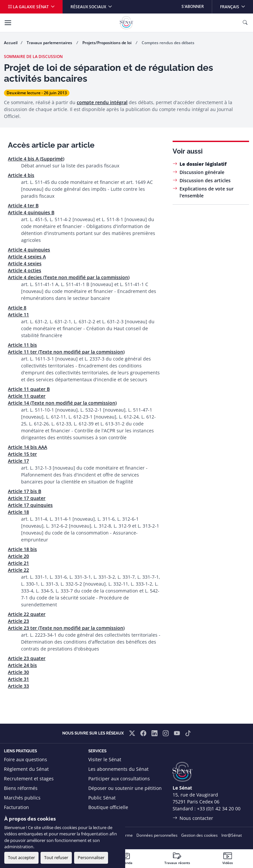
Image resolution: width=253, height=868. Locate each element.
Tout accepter (21, 857)
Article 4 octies (25, 270)
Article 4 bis (21, 175)
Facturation (16, 807)
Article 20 (18, 556)
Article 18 (18, 512)
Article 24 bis (22, 665)
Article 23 (18, 621)
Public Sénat (102, 798)
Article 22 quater (27, 614)
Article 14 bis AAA (28, 447)
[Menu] (8, 23)
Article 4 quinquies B (31, 212)
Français (236, 5)
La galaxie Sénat (29, 7)
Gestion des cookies (199, 835)
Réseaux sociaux (89, 7)
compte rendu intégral (102, 102)
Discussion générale (202, 172)
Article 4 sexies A (27, 257)
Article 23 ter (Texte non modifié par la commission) (66, 628)
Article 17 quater (27, 498)
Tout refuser (56, 857)
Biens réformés (21, 788)
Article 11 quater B (29, 389)
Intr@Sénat (232, 835)
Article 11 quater (27, 396)
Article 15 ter (22, 454)
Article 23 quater (27, 658)
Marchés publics (22, 798)
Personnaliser (91, 857)
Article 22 (18, 570)
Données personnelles (157, 835)
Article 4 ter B (23, 205)
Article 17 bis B (25, 491)
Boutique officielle (108, 807)
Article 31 (18, 679)
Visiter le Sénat (105, 759)
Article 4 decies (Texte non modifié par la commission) (69, 277)
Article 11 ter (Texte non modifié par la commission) (66, 352)
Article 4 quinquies (29, 250)
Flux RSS (98, 817)
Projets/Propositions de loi (107, 43)
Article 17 (18, 461)
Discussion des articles (205, 180)
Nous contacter (196, 818)
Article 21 (18, 563)
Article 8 (17, 308)
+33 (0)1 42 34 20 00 (219, 809)
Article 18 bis (22, 549)
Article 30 (18, 672)
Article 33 (18, 686)
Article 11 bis (22, 345)
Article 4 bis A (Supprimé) (36, 159)
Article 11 (18, 315)
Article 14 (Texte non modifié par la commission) (62, 403)
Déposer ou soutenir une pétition (125, 788)
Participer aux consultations (119, 779)
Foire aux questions (26, 759)
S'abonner (193, 6)
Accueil (11, 43)
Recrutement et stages (29, 779)
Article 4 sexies (25, 263)
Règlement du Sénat (26, 769)
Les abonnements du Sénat (118, 769)
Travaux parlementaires (50, 43)
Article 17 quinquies (30, 505)
